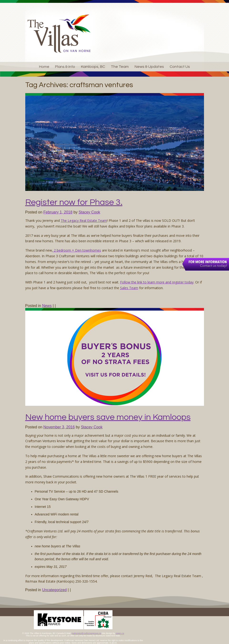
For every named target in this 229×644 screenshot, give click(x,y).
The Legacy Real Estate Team (84, 220)
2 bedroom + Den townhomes (77, 250)
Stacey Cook (89, 212)
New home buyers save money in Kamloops (108, 417)
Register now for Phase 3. (74, 202)
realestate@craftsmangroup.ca (86, 633)
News (47, 306)
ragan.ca (120, 633)
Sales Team (129, 288)
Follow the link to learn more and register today (157, 282)
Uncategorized (54, 590)
